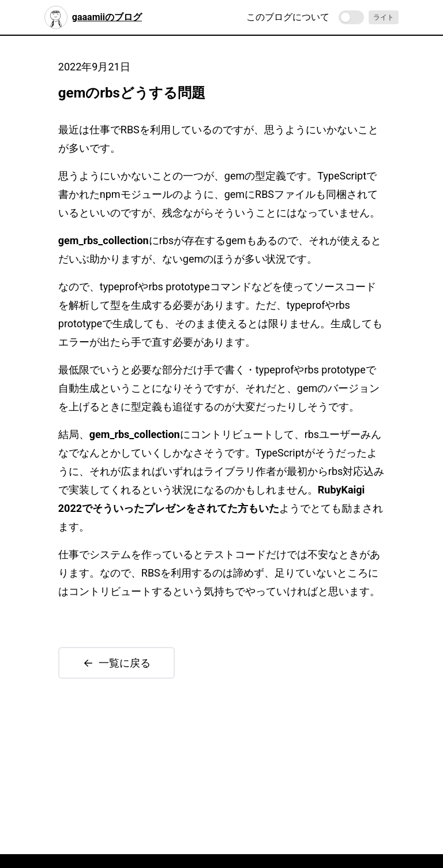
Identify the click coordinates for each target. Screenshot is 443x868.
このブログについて (288, 17)
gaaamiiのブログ (93, 17)
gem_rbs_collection (104, 240)
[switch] (351, 17)
